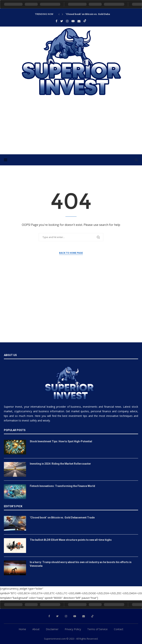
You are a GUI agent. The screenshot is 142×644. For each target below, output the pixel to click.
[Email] (79, 21)
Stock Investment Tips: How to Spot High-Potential (61, 441)
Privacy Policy (73, 629)
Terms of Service (97, 629)
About (36, 629)
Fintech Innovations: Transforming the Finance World (62, 486)
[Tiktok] (85, 21)
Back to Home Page (71, 253)
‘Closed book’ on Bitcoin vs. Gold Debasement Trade (96, 14)
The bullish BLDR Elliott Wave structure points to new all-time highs (71, 540)
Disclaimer (52, 629)
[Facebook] (56, 21)
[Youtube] (73, 21)
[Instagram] (67, 21)
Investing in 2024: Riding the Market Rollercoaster (60, 464)
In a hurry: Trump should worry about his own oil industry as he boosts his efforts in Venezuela (81, 564)
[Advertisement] (71, 128)
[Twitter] (62, 21)
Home (22, 629)
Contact (119, 629)
